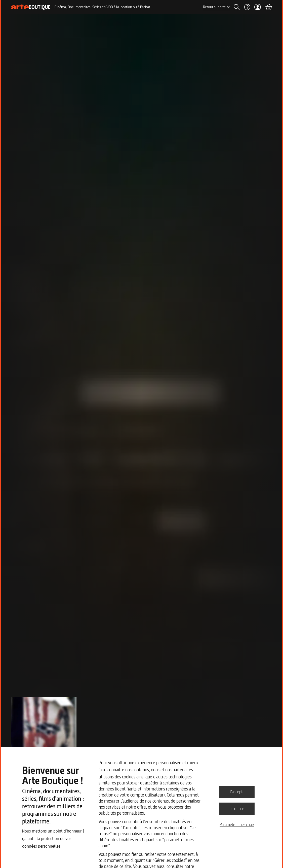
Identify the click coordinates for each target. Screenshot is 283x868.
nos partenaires (179, 770)
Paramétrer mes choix (237, 824)
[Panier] (268, 7)
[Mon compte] (258, 7)
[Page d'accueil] (31, 7)
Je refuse (237, 809)
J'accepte (237, 792)
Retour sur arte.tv (216, 7)
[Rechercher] (237, 7)
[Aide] (247, 7)
